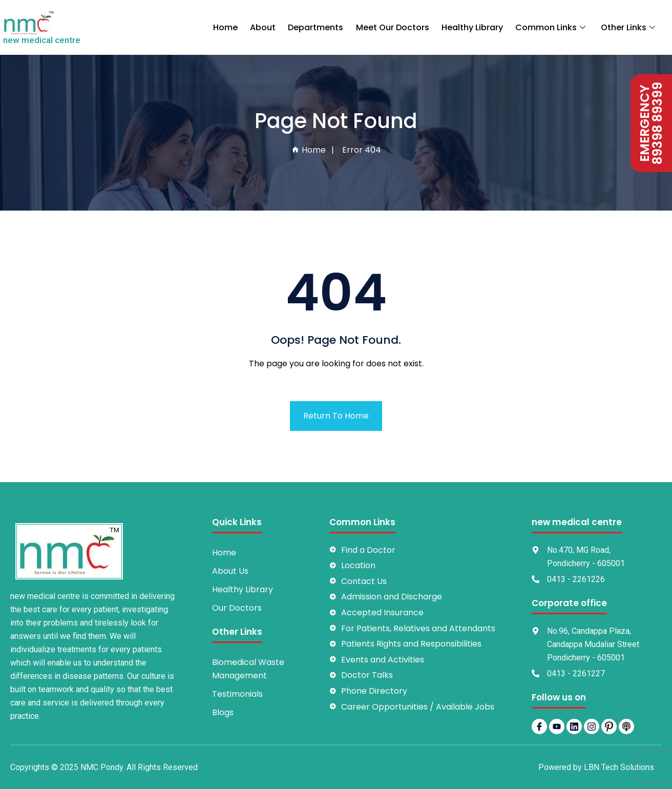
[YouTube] (557, 726)
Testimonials (237, 694)
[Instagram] (592, 726)
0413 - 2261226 (576, 579)
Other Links (629, 27)
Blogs (223, 712)
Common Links (552, 27)
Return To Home (336, 416)
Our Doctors (237, 608)
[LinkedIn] (574, 726)
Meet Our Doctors (393, 27)
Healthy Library (473, 27)
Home (226, 27)
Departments (317, 27)
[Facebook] (539, 726)
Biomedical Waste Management (248, 669)
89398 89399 (658, 123)
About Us (230, 571)
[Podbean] (626, 726)
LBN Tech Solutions (619, 767)
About (264, 27)
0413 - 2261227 (576, 673)
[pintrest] (609, 726)
